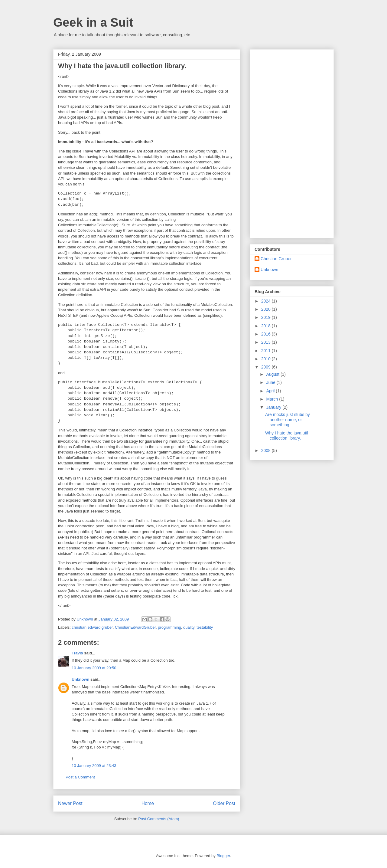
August (273, 374)
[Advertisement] (292, 142)
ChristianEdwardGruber (135, 627)
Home (148, 803)
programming (169, 627)
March (273, 399)
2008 (267, 450)
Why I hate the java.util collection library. (287, 436)
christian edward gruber (92, 627)
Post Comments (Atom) (159, 819)
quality (189, 627)
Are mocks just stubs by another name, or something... (288, 420)
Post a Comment (80, 777)
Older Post (224, 803)
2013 (267, 342)
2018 (267, 326)
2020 (267, 309)
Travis (77, 653)
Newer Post (70, 803)
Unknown (81, 679)
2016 (267, 334)
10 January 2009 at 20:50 (94, 668)
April (271, 391)
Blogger (223, 856)
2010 (267, 359)
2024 (267, 301)
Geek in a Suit (93, 22)
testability (205, 627)
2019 (267, 317)
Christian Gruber (276, 259)
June (271, 382)
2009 (267, 367)
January (274, 407)
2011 (267, 351)
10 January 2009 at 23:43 (94, 766)
